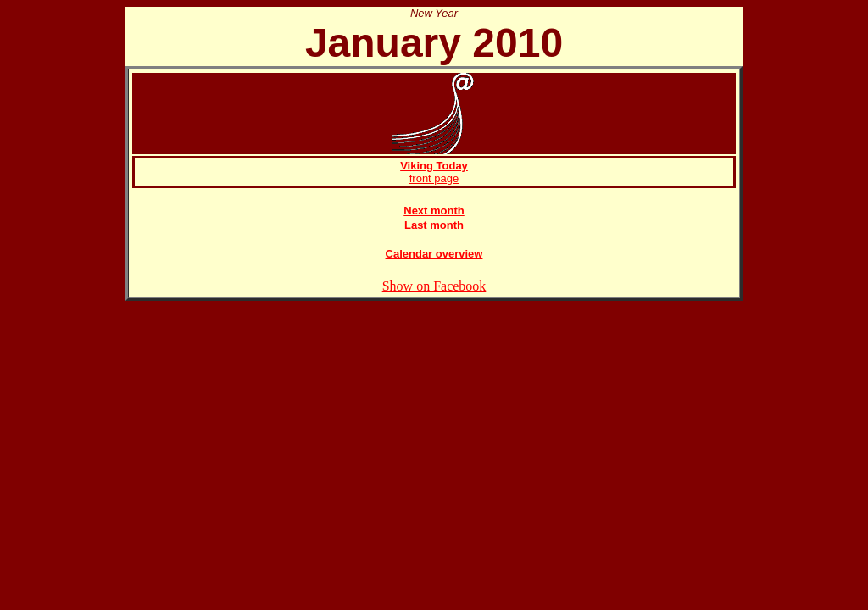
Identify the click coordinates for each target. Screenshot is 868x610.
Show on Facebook (434, 286)
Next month (434, 211)
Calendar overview (434, 254)
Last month (434, 225)
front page (434, 172)
